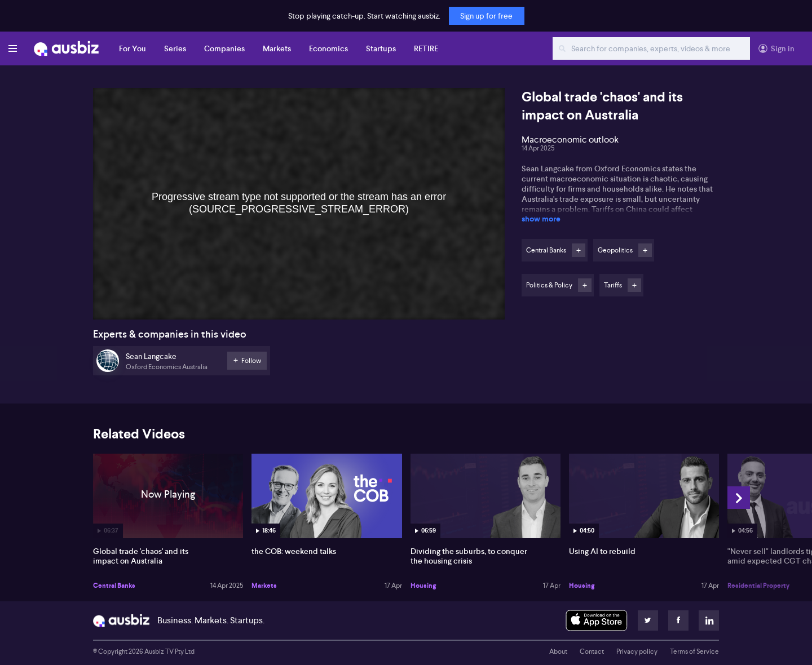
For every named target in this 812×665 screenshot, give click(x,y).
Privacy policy (637, 651)
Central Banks (114, 586)
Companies (224, 48)
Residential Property (758, 586)
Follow (579, 250)
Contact (592, 651)
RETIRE (426, 48)
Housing (423, 586)
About (558, 651)
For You (133, 48)
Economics (328, 48)
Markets (277, 48)
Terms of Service (694, 651)
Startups (381, 48)
